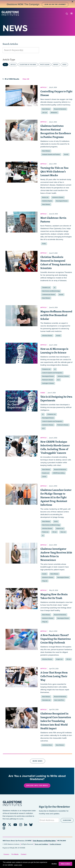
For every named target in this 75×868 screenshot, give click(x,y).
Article (13, 65)
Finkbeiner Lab (46, 369)
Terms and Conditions (41, 844)
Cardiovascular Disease (49, 295)
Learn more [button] (18, 865)
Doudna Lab (46, 473)
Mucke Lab (45, 197)
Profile (44, 244)
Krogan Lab (59, 659)
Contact (24, 854)
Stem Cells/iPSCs (59, 700)
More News (38, 761)
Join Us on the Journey (55, 4)
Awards (66, 154)
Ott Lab (54, 532)
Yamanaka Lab (46, 700)
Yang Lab (45, 581)
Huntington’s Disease (48, 383)
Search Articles (10, 44)
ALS (58, 380)
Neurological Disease (62, 201)
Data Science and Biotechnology (51, 291)
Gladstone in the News (28, 65)
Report (56, 65)
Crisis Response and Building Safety (44, 841)
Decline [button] (54, 864)
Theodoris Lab (46, 288)
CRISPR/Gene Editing (59, 473)
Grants (56, 521)
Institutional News (47, 745)
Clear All (26, 79)
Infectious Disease (47, 336)
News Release (46, 109)
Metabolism (54, 113)
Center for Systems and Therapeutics (52, 373)
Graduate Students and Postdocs (51, 154)
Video (64, 65)
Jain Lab (45, 113)
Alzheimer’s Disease (58, 197)
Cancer (44, 477)
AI (55, 288)
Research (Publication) (60, 109)
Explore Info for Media (37, 786)
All (5, 65)
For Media (15, 854)
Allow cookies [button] (65, 864)
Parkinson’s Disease (48, 380)
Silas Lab (63, 532)
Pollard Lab (45, 532)
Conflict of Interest (55, 844)
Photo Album (45, 65)
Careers (6, 854)
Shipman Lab (60, 529)
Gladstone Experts (47, 201)
